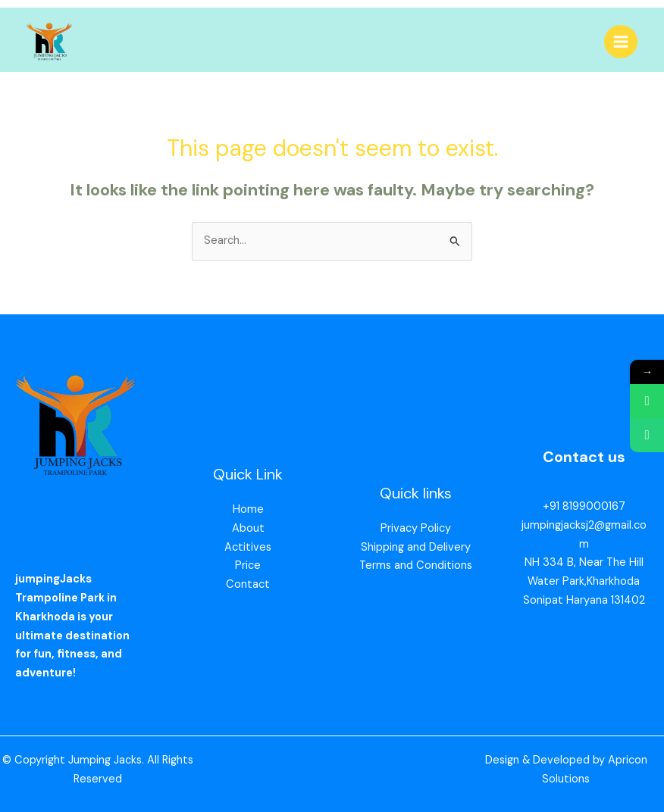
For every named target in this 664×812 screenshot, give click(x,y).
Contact (248, 584)
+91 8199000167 (584, 506)
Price (248, 565)
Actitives (248, 547)
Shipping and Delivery (416, 547)
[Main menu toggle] (621, 42)
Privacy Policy (416, 528)
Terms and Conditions (416, 565)
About (248, 528)
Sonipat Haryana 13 (572, 600)
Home (248, 509)
